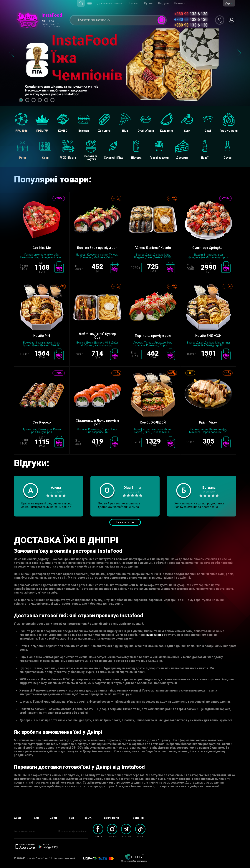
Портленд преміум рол (153, 336)
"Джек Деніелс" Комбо (153, 248)
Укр (227, 3)
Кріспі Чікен (208, 422)
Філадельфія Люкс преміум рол (97, 422)
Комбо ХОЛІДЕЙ (153, 422)
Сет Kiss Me (42, 248)
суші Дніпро (155, 635)
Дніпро (48, 21)
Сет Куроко (42, 422)
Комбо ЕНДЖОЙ (208, 336)
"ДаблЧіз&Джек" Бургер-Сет (97, 336)
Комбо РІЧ (42, 336)
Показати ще (125, 522)
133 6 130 (191, 14)
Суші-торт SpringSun (208, 248)
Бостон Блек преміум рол (97, 248)
